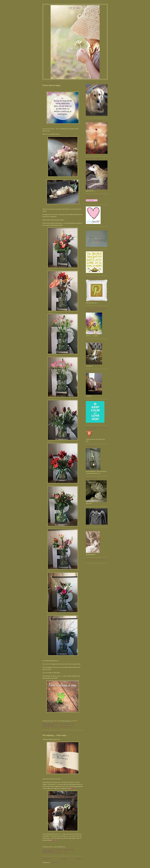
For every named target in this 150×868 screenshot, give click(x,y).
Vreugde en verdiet (66, 727)
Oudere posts (80, 859)
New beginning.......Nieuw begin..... (55, 735)
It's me (75, 8)
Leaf (49, 727)
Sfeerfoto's (55, 727)
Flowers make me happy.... (52, 85)
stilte (66, 853)
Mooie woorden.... (57, 853)
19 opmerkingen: (49, 725)
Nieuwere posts (47, 859)
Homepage (63, 859)
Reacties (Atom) (55, 862)
